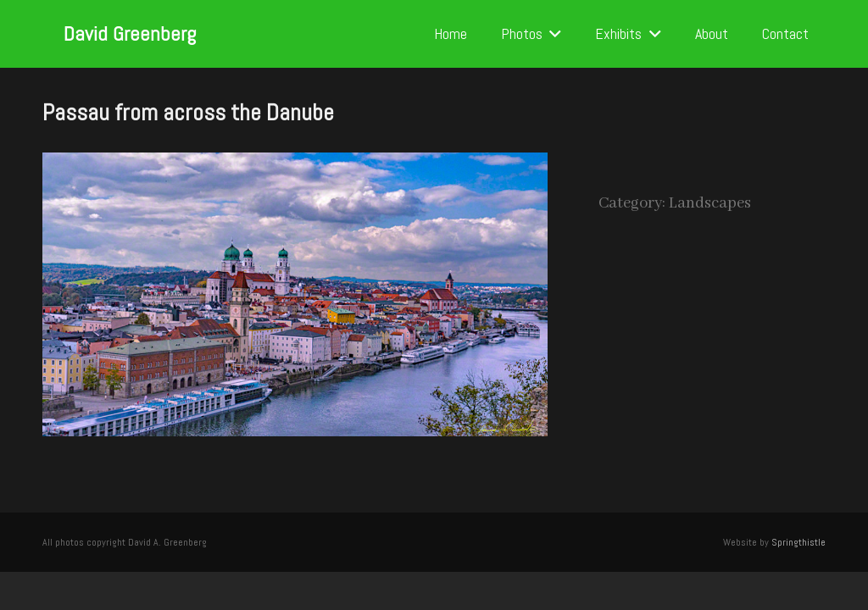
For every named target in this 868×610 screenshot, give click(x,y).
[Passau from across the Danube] (295, 165)
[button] (552, 34)
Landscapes (710, 203)
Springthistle (798, 542)
